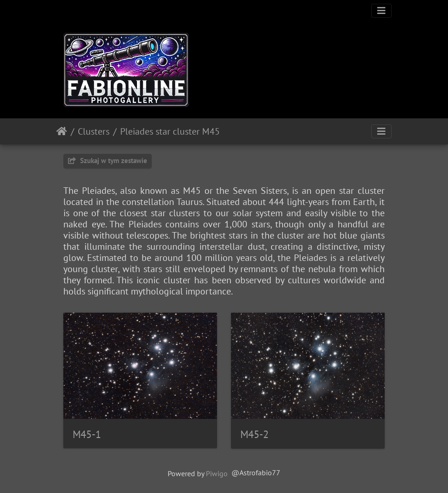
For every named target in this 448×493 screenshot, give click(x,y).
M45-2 (255, 434)
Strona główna (62, 131)
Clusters (94, 131)
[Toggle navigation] (381, 11)
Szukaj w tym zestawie (108, 161)
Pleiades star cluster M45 (170, 131)
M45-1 (87, 434)
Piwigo (217, 473)
